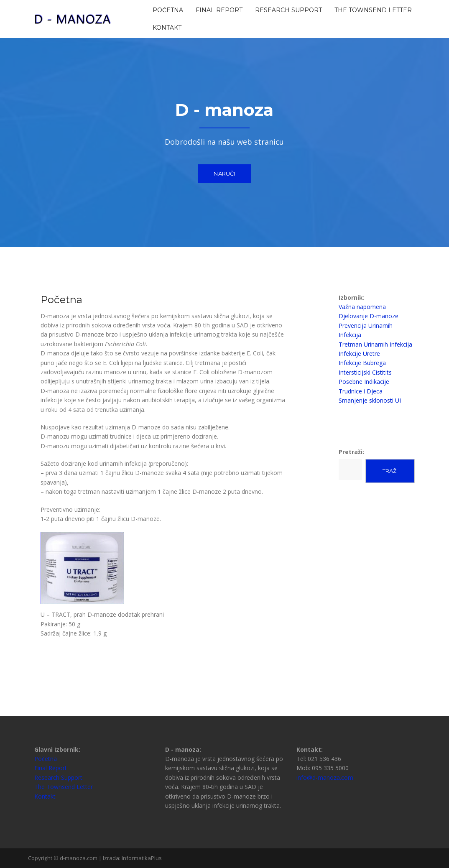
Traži (390, 471)
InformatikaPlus (142, 858)
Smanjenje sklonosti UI (370, 400)
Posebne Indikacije (364, 382)
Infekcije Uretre (359, 354)
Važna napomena (362, 307)
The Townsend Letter (373, 10)
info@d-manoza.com (325, 777)
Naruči (224, 174)
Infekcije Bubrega (362, 363)
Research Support (288, 10)
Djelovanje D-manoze (369, 316)
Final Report (219, 10)
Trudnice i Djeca (361, 391)
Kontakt (167, 28)
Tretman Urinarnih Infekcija (375, 344)
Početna (168, 10)
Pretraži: (351, 452)
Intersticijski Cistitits (365, 372)
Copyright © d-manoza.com (63, 858)
